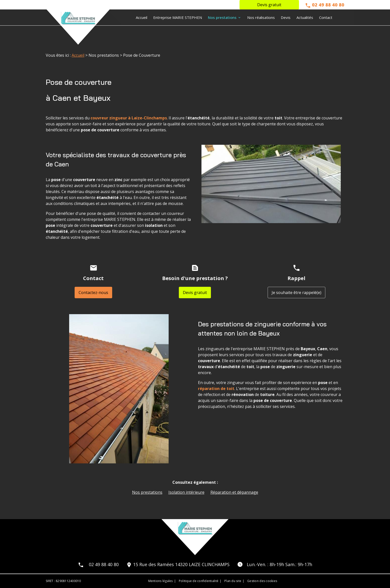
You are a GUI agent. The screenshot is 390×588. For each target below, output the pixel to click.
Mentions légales (161, 581)
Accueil (142, 17)
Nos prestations (222, 17)
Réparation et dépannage (234, 492)
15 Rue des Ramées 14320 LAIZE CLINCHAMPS (181, 564)
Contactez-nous (93, 293)
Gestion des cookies (262, 581)
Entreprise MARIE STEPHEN (178, 17)
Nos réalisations (261, 17)
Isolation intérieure (186, 492)
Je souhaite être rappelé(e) (296, 293)
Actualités (305, 17)
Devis (286, 17)
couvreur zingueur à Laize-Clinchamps (129, 118)
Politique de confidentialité (199, 581)
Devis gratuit (269, 5)
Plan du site (233, 581)
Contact (326, 17)
